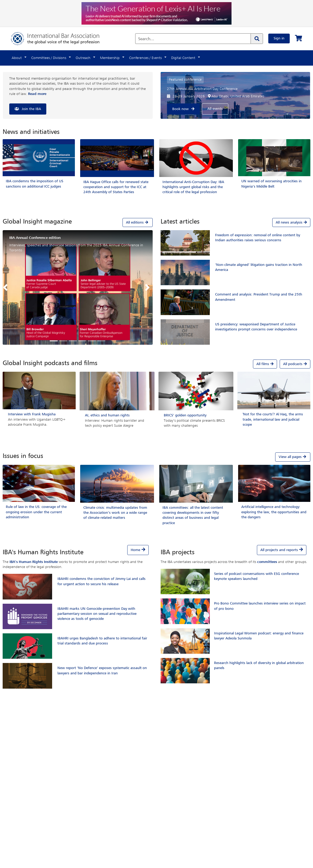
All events (215, 109)
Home (135, 550)
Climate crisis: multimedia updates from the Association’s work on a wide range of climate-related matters (115, 513)
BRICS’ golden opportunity (185, 415)
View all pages (293, 457)
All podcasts (295, 364)
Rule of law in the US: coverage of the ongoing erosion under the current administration (36, 512)
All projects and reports (279, 550)
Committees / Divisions (49, 58)
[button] (7, 287)
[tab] (78, 222)
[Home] (60, 38)
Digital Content (183, 58)
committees (267, 562)
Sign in (279, 38)
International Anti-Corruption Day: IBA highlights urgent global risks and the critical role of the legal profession (193, 187)
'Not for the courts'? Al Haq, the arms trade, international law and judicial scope (273, 419)
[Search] (257, 39)
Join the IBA (31, 109)
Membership (110, 58)
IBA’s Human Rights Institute (34, 562)
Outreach (83, 58)
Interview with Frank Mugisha (32, 414)
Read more (37, 94)
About (17, 58)
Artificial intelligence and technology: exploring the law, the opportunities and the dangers (274, 512)
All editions (137, 222)
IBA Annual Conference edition (35, 238)
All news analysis (291, 222)
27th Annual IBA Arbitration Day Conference (202, 89)
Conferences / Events (145, 58)
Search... (146, 39)
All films (265, 364)
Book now (180, 109)
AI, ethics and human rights (107, 415)
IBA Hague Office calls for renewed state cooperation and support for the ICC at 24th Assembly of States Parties (116, 187)
